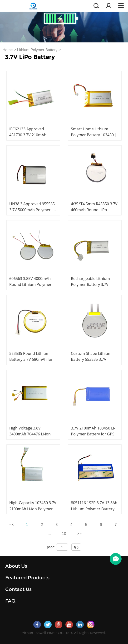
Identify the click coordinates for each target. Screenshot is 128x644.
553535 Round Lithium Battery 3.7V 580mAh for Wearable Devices (31, 359)
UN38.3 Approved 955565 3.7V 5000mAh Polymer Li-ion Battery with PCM (32, 210)
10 (64, 534)
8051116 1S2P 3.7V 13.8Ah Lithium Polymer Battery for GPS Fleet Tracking (94, 509)
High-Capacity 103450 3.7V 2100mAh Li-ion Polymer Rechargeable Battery (33, 509)
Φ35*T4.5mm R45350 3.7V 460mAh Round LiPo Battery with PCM (94, 210)
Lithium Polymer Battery (37, 50)
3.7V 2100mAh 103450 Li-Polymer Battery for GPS (93, 431)
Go (76, 547)
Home (8, 50)
